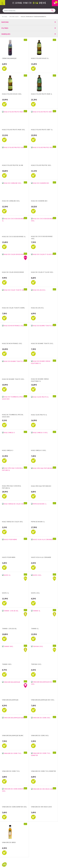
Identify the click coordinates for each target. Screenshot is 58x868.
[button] (4, 865)
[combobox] (29, 10)
